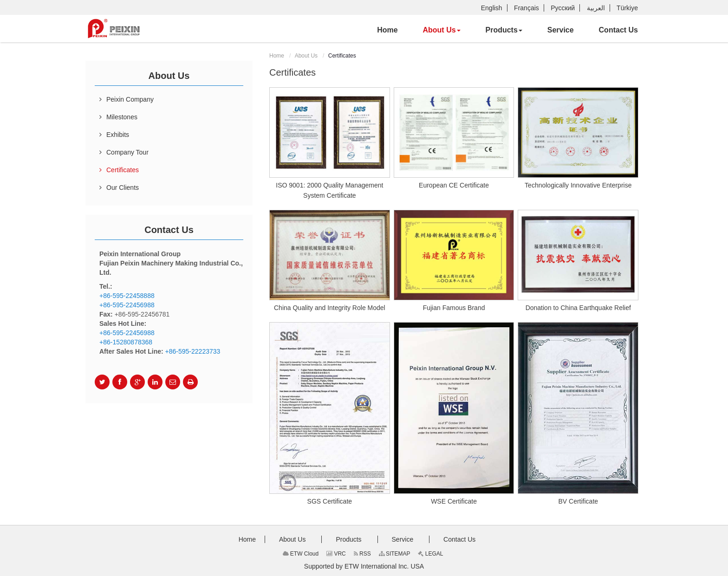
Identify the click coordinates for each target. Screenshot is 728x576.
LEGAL (430, 554)
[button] (441, 30)
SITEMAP (395, 554)
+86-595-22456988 (127, 305)
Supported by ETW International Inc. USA (364, 566)
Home (277, 56)
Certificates (123, 170)
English (492, 8)
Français (526, 8)
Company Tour (127, 152)
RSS (362, 554)
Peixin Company (130, 99)
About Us (306, 56)
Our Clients (123, 188)
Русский (563, 8)
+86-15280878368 (126, 342)
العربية (596, 8)
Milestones (122, 117)
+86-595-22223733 (193, 351)
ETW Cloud (301, 554)
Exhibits (118, 135)
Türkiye (627, 8)
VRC (336, 554)
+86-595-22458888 (127, 296)
